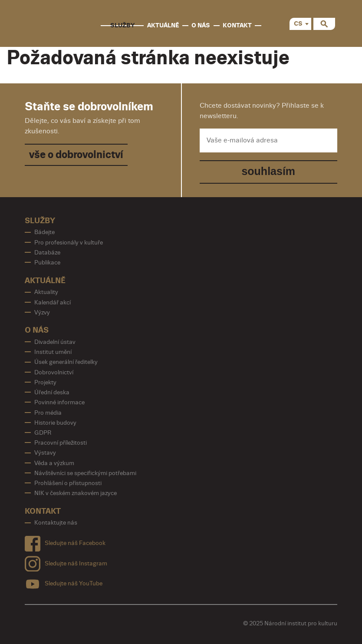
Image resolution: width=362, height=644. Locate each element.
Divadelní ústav (55, 342)
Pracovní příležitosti (61, 443)
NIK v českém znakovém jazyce (76, 493)
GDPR (43, 433)
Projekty (45, 382)
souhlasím (268, 171)
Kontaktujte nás (56, 523)
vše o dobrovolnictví (76, 155)
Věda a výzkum (54, 463)
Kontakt (237, 25)
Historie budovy (55, 423)
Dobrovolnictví (54, 372)
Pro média (48, 413)
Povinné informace (59, 402)
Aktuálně (163, 25)
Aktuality (46, 292)
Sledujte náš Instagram (66, 562)
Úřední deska (52, 392)
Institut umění (53, 352)
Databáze (47, 253)
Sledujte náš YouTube (64, 582)
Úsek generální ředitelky (66, 362)
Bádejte (44, 232)
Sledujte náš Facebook (65, 542)
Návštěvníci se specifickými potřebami (85, 473)
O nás (201, 25)
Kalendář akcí (53, 302)
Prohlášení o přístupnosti (68, 483)
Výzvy (42, 312)
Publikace (47, 263)
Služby (122, 25)
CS (298, 24)
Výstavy (45, 453)
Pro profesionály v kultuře (69, 243)
